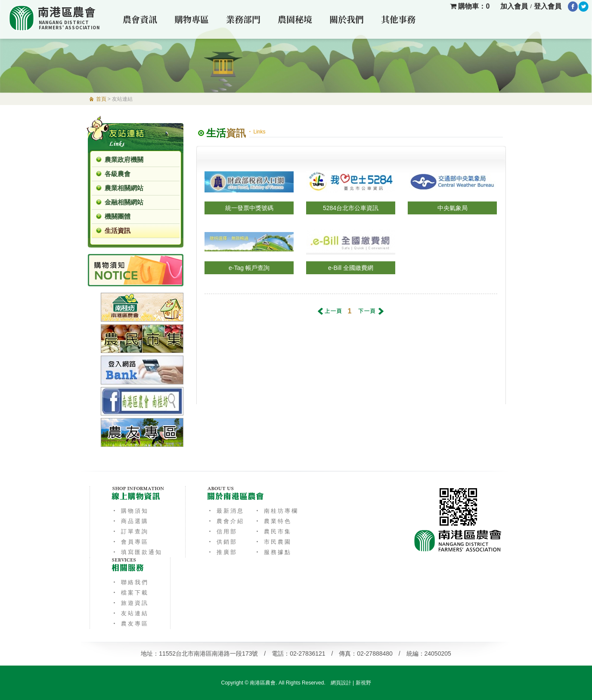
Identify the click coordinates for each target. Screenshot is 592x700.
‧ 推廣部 (222, 552)
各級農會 (118, 174)
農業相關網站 (124, 188)
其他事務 (398, 19)
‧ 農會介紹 (226, 521)
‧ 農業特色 (273, 521)
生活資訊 (118, 231)
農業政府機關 (124, 160)
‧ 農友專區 (130, 624)
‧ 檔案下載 (130, 593)
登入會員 (548, 6)
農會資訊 (140, 19)
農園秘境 (295, 19)
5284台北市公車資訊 (351, 208)
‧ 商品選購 (130, 521)
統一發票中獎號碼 (249, 208)
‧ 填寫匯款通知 (137, 552)
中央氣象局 (453, 208)
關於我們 (347, 19)
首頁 (101, 99)
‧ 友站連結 (130, 613)
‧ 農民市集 (273, 531)
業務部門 (243, 19)
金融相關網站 (124, 202)
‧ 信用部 (222, 531)
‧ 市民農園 (273, 542)
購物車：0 (470, 6)
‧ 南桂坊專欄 (277, 511)
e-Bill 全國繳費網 (351, 268)
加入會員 (514, 6)
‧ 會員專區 (130, 542)
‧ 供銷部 (222, 542)
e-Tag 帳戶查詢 (249, 268)
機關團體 (118, 216)
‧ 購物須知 (130, 511)
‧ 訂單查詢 (130, 531)
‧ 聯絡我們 (130, 582)
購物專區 (192, 19)
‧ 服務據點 (273, 552)
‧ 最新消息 (226, 511)
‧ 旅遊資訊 (130, 603)
